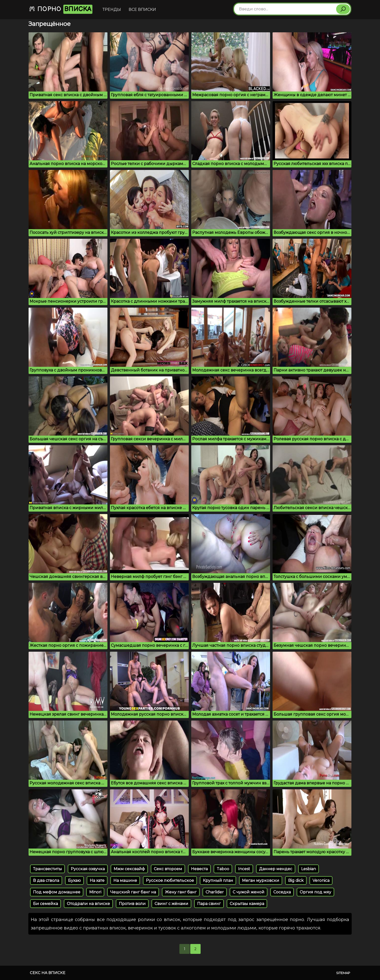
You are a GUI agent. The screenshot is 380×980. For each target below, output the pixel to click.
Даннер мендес (276, 869)
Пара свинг (209, 904)
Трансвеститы (47, 869)
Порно (61, 9)
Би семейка (45, 904)
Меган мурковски (261, 880)
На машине (125, 880)
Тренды (112, 9)
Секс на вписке (48, 973)
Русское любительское (170, 880)
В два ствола (46, 880)
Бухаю (74, 880)
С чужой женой (249, 892)
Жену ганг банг (181, 892)
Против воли (132, 904)
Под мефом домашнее (57, 892)
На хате (97, 880)
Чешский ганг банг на (133, 892)
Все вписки (142, 9)
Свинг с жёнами (171, 904)
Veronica (321, 880)
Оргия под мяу (315, 892)
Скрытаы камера (247, 904)
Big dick (296, 880)
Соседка (282, 892)
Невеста (199, 869)
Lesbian (309, 869)
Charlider (215, 892)
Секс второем (168, 869)
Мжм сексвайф (129, 869)
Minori (95, 892)
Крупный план (218, 880)
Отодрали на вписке (88, 904)
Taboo (223, 869)
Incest (244, 869)
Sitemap (343, 973)
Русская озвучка (88, 869)
